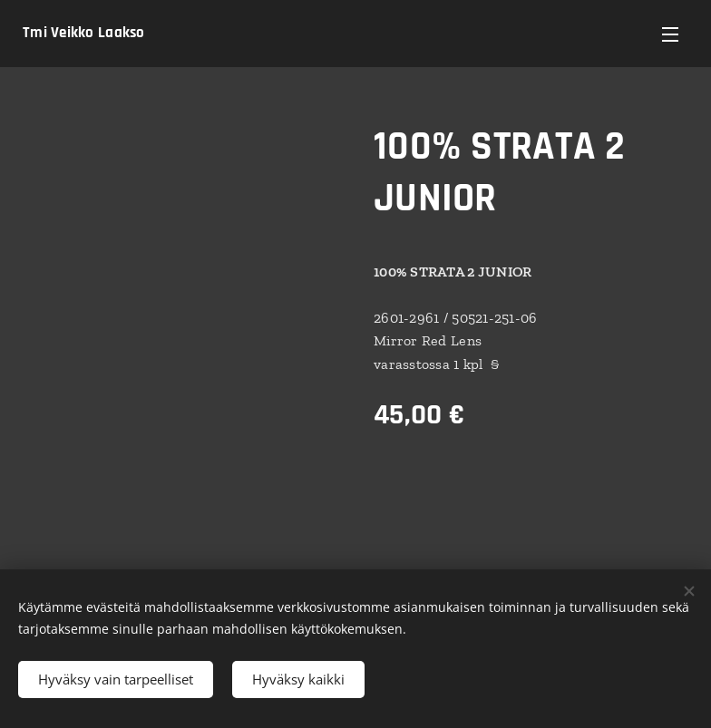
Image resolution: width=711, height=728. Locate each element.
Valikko (670, 34)
